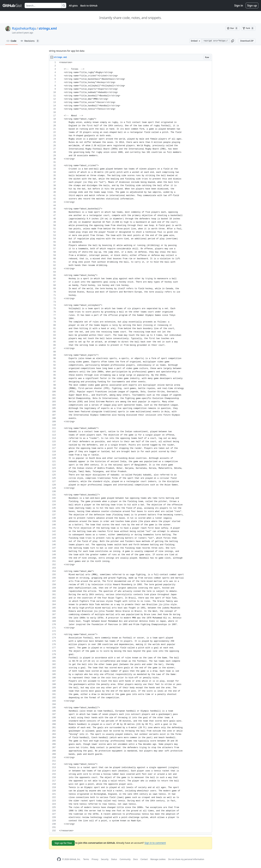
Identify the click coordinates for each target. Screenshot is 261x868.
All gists (73, 6)
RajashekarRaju (24, 28)
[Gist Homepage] (12, 5)
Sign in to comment (155, 843)
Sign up (252, 5)
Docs (135, 859)
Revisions (30, 41)
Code (12, 41)
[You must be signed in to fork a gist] (248, 28)
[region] (130, 447)
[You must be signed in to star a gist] (233, 28)
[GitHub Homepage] (59, 859)
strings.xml (48, 28)
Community (125, 859)
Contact (144, 859)
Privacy (95, 859)
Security (105, 859)
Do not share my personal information (186, 859)
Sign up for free (63, 843)
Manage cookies (158, 859)
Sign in (239, 5)
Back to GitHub (89, 6)
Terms (86, 859)
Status (114, 859)
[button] (233, 41)
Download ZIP (247, 41)
